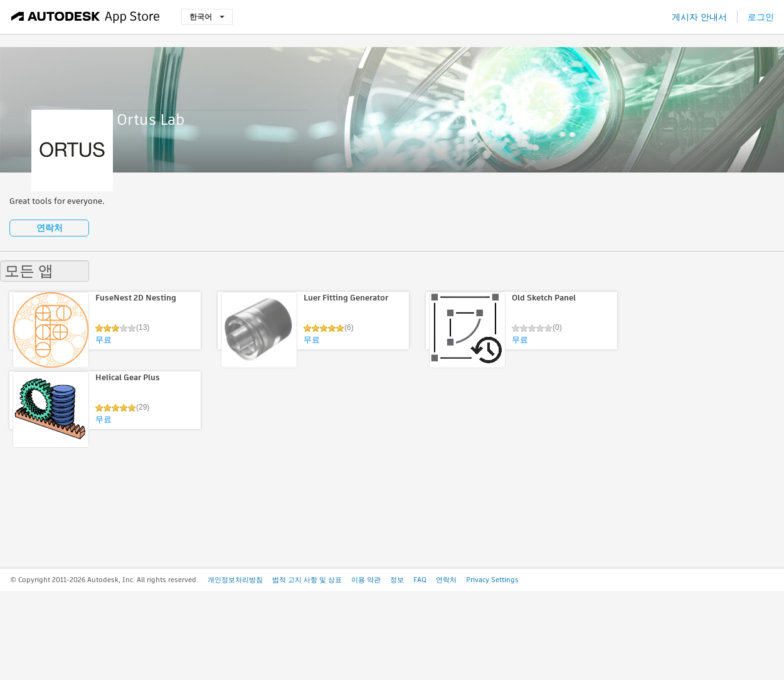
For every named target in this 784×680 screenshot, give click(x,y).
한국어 (207, 17)
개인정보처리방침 (235, 580)
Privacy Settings (492, 580)
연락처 (50, 228)
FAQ (420, 580)
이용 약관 (366, 580)
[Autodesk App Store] (86, 17)
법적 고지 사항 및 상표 (307, 580)
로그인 (761, 17)
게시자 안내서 (699, 17)
